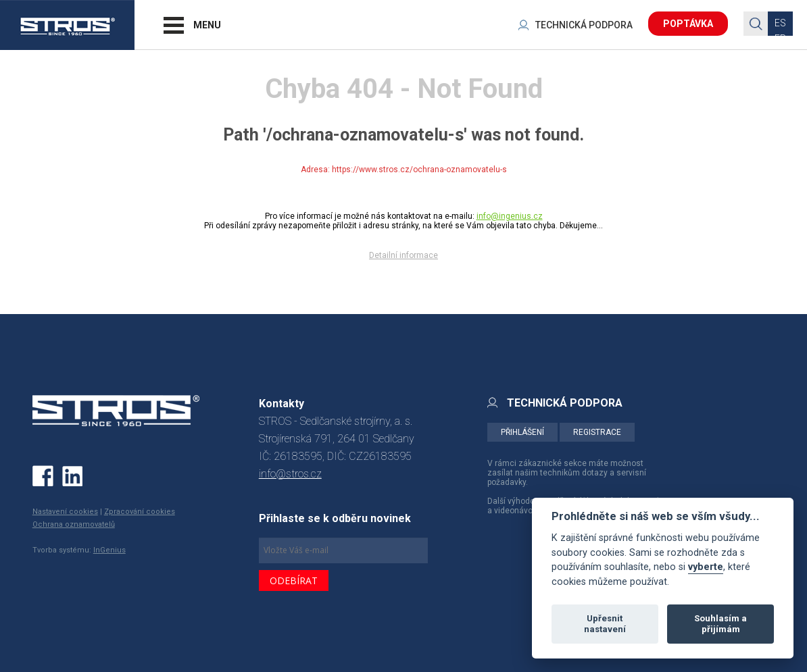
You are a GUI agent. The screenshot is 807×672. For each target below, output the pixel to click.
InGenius (109, 550)
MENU (207, 25)
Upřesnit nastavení (605, 624)
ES (780, 23)
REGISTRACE (597, 432)
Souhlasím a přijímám (720, 624)
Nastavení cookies (65, 512)
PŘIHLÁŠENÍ (522, 432)
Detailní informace (403, 255)
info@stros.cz (290, 474)
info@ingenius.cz (510, 216)
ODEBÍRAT (294, 580)
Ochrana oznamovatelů (74, 524)
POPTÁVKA (688, 24)
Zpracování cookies (140, 512)
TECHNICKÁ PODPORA (584, 25)
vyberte (706, 567)
